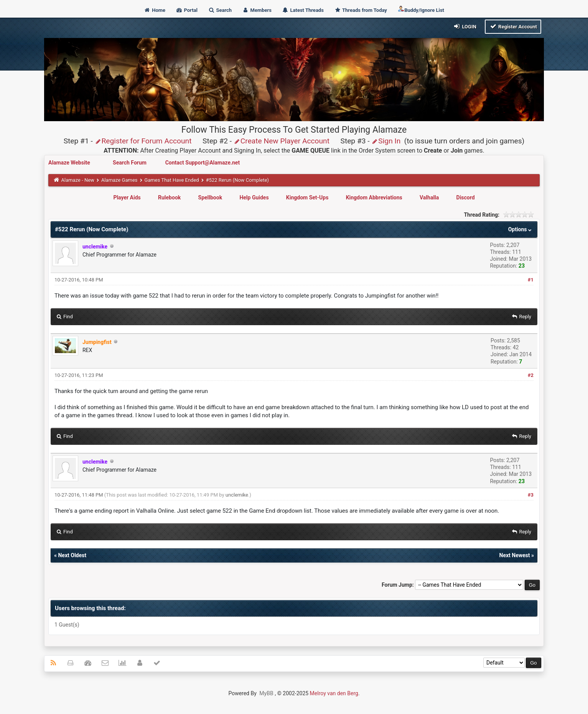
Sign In (386, 141)
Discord (466, 197)
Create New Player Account (282, 141)
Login (465, 26)
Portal (187, 10)
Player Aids (127, 197)
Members (257, 10)
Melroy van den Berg (334, 693)
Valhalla (429, 197)
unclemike (237, 495)
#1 (531, 280)
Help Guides (254, 197)
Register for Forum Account (143, 141)
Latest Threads (303, 10)
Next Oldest (72, 555)
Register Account (513, 26)
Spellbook (210, 197)
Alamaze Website (70, 163)
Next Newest (515, 555)
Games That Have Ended (172, 180)
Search (220, 10)
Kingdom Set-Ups (307, 197)
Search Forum (130, 163)
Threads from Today (361, 10)
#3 (531, 495)
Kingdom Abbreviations (374, 197)
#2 (531, 375)
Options (521, 229)
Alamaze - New (77, 180)
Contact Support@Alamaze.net (203, 163)
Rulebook (169, 197)
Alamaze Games (119, 180)
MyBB (266, 693)
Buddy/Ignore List (421, 9)
